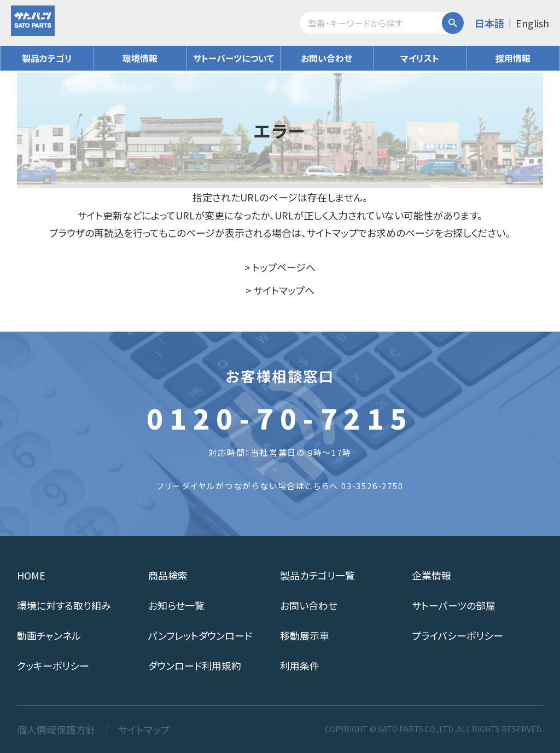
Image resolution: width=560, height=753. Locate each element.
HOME (31, 575)
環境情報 (140, 58)
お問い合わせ (326, 58)
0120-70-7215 (280, 418)
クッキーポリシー (53, 665)
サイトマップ (144, 729)
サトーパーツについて (234, 58)
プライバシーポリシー (457, 635)
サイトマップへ (284, 290)
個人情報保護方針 (56, 729)
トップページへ (284, 267)
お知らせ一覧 (176, 605)
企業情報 (431, 575)
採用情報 (513, 58)
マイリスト (420, 58)
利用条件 (300, 665)
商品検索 (168, 575)
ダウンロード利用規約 (195, 665)
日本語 (489, 23)
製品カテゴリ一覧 (317, 575)
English (532, 23)
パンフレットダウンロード (200, 635)
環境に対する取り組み (64, 605)
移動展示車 (305, 635)
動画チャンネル (49, 635)
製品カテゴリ (47, 58)
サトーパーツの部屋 (454, 605)
